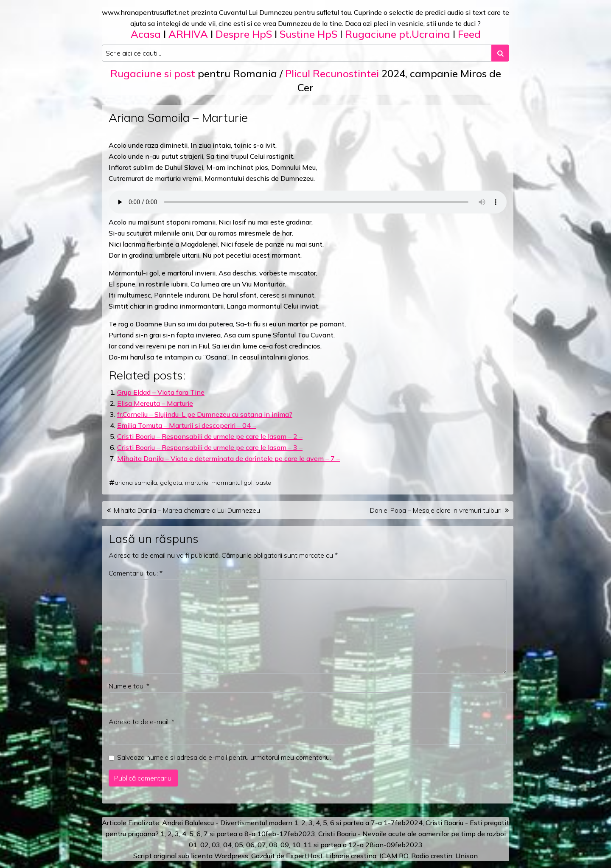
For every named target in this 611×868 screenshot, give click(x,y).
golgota (171, 483)
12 (353, 845)
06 (250, 845)
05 (239, 845)
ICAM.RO (394, 856)
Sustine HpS (308, 34)
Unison (467, 856)
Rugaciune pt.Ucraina (398, 34)
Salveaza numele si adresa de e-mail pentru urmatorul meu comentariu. (224, 757)
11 (308, 845)
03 (216, 845)
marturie (197, 483)
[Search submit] (500, 53)
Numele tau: (129, 686)
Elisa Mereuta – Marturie (155, 403)
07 (262, 845)
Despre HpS (244, 34)
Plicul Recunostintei (332, 73)
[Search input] (297, 53)
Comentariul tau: (136, 573)
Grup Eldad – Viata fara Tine (161, 392)
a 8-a (247, 834)
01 (193, 845)
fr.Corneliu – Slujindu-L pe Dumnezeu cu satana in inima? (205, 414)
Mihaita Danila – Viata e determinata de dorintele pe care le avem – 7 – (228, 458)
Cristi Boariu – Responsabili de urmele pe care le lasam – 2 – (210, 436)
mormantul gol (232, 483)
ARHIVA (188, 34)
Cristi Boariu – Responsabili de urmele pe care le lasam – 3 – (210, 447)
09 (285, 845)
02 (205, 845)
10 (296, 845)
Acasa (146, 34)
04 (227, 845)
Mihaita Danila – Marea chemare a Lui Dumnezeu (187, 510)
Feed (469, 34)
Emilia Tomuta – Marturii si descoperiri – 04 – (186, 425)
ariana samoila (136, 483)
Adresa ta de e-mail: (142, 722)
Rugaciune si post (153, 73)
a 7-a (374, 823)
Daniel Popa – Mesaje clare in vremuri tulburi (436, 510)
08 (273, 845)
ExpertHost (304, 856)
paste (263, 483)
